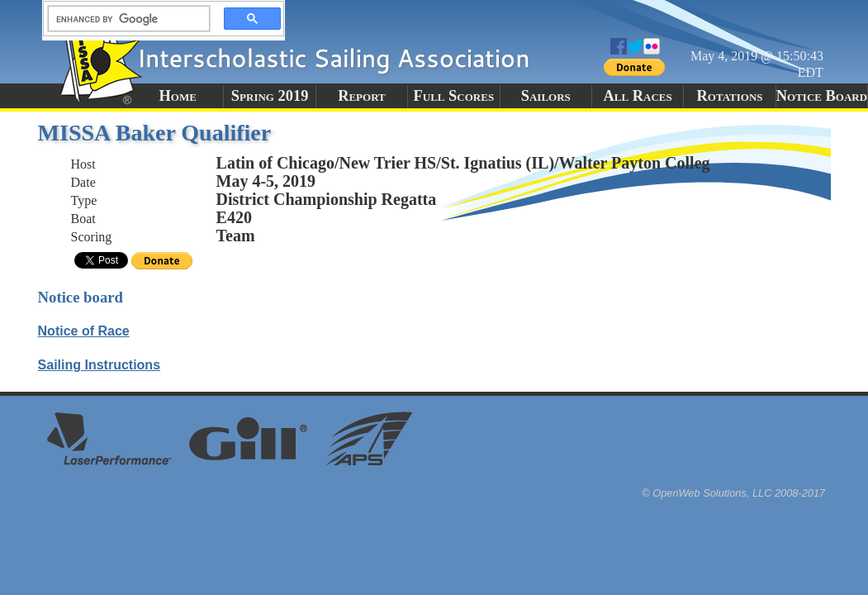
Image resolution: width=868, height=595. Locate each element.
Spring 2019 (270, 96)
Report (362, 96)
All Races (638, 96)
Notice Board (822, 96)
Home (178, 96)
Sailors (546, 96)
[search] (124, 19)
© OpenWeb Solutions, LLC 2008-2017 (733, 493)
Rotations (730, 96)
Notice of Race (84, 331)
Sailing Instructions (99, 365)
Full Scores (454, 96)
